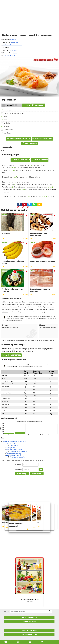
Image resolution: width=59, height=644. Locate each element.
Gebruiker (19, 465)
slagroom (7, 126)
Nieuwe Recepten (29, 622)
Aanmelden (37, 474)
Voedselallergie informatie (18, 451)
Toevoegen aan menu (42, 139)
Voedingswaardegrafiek (17, 457)
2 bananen (7, 110)
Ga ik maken (38, 105)
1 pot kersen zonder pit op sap (14, 113)
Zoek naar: (6, 612)
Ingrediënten (10, 443)
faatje (15, 53)
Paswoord (19, 469)
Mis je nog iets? (29, 143)
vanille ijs (7, 123)
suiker (6, 117)
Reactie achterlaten (11, 355)
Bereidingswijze (11, 447)
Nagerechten (15, 42)
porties (7, 48)
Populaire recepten (29, 634)
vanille (21, 189)
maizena (6, 120)
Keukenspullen (15, 445)
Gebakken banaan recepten (13, 45)
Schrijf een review (10, 55)
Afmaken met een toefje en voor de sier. (30, 196)
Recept (8, 460)
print (26, 105)
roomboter (7, 133)
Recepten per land (29, 630)
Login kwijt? (22, 474)
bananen (11, 184)
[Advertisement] (29, 19)
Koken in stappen (40, 160)
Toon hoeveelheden (20, 160)
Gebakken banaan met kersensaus (14, 441)
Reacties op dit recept (13, 453)
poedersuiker (8, 130)
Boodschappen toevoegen (19, 139)
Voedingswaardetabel (13, 455)
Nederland (14, 40)
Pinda (5, 325)
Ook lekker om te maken (14, 449)
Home (2, 460)
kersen (29, 165)
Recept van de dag (29, 617)
